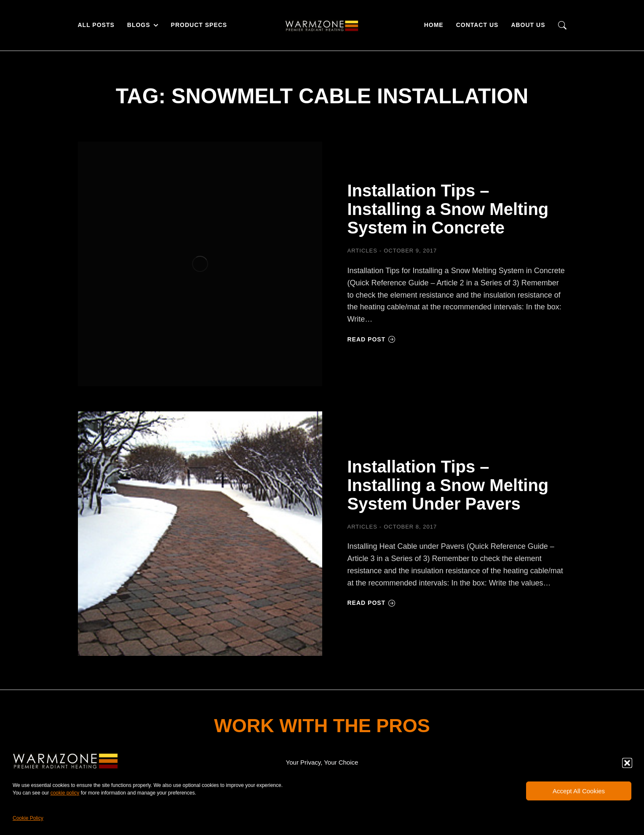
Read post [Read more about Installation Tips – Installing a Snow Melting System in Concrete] (372, 339)
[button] (627, 763)
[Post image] (200, 264)
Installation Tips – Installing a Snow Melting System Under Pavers (448, 485)
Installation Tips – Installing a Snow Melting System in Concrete (448, 209)
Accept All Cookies (579, 791)
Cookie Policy (28, 818)
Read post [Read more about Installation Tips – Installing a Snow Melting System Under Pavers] (372, 603)
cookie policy (65, 793)
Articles (362, 251)
